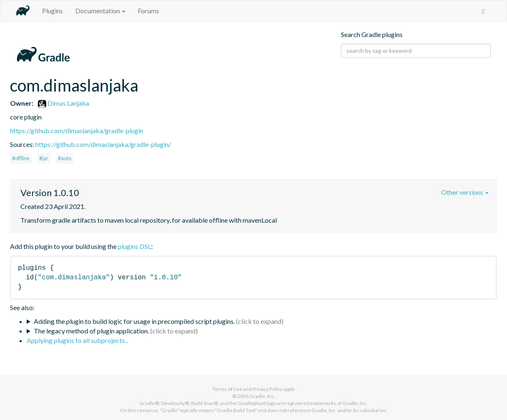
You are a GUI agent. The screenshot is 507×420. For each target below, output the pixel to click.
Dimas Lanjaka (63, 103)
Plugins (52, 11)
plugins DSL (134, 246)
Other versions (465, 192)
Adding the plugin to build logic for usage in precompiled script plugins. (134, 321)
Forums (148, 11)
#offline (21, 158)
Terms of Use (227, 389)
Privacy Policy (267, 389)
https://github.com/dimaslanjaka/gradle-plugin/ (103, 144)
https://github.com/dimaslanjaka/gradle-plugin (77, 130)
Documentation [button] (100, 11)
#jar (44, 158)
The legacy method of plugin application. (91, 331)
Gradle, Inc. (262, 396)
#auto (65, 158)
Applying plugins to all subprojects (76, 340)
